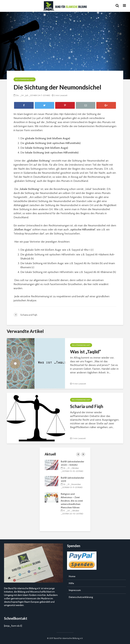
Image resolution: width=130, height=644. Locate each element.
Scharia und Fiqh (87, 406)
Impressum (75, 590)
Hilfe (71, 583)
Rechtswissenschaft (25, 79)
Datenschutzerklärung (81, 597)
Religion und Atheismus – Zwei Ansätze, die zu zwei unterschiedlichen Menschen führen (72, 501)
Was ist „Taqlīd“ (85, 352)
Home (72, 576)
